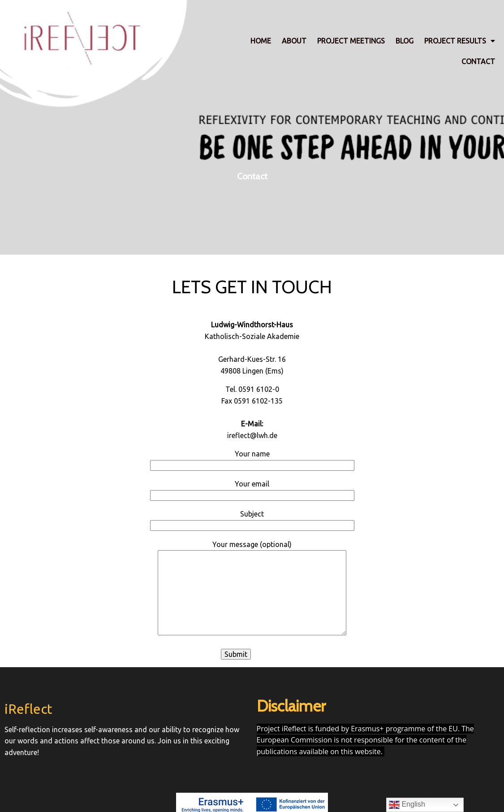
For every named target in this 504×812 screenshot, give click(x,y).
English (407, 805)
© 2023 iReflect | (223, 788)
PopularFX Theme (280, 788)
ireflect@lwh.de (252, 434)
